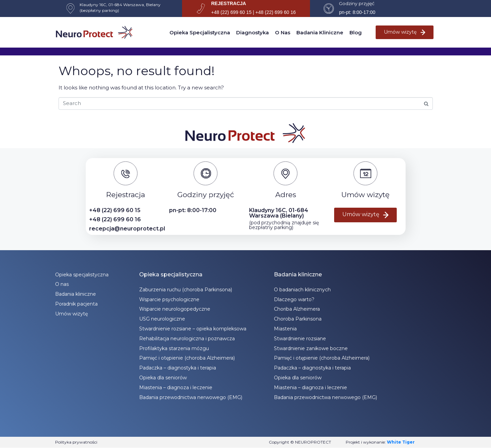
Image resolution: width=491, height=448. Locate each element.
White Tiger (401, 442)
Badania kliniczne (320, 32)
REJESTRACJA (228, 3)
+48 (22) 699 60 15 (115, 210)
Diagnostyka (252, 32)
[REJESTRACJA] (201, 8)
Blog (356, 32)
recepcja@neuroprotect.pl (127, 229)
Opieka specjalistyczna (200, 32)
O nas (283, 32)
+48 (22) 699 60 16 (115, 219)
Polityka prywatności (76, 442)
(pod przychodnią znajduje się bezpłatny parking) (284, 225)
